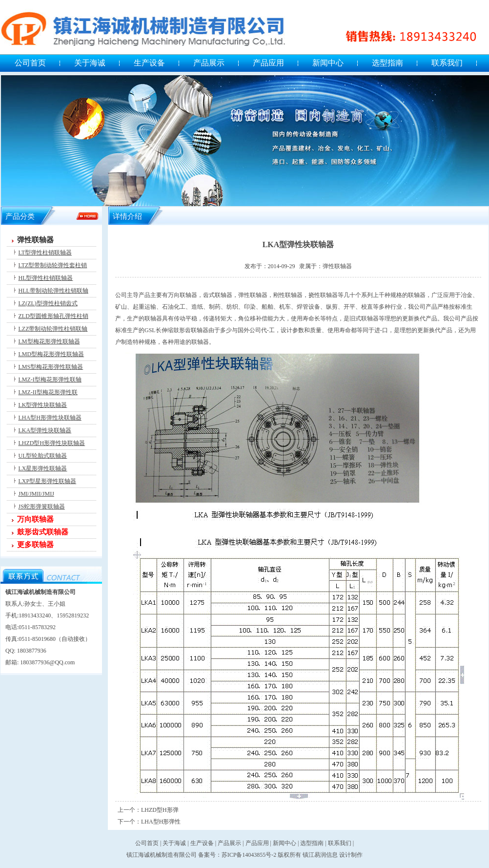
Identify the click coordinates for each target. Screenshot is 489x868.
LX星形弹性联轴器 (43, 468)
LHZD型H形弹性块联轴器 (52, 443)
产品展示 (209, 63)
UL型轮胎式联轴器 (43, 456)
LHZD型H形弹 (160, 810)
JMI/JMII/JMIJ (36, 494)
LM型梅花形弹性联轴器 (49, 341)
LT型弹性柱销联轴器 (45, 253)
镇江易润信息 (320, 855)
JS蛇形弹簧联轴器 (42, 507)
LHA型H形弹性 (161, 822)
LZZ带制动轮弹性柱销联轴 (53, 329)
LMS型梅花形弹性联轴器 (51, 367)
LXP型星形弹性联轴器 (48, 481)
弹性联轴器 (35, 240)
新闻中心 (328, 63)
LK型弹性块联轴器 (43, 405)
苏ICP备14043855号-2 (249, 855)
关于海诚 (90, 63)
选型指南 (387, 63)
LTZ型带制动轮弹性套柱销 (53, 265)
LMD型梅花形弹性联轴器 (51, 354)
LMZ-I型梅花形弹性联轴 (50, 380)
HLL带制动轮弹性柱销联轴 (53, 291)
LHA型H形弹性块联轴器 (50, 418)
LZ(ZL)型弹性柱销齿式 (48, 303)
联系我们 (447, 63)
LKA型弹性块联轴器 (45, 430)
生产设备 (149, 63)
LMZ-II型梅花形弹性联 (48, 392)
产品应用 (268, 63)
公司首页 (30, 63)
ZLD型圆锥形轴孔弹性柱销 (53, 316)
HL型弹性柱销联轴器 (46, 278)
